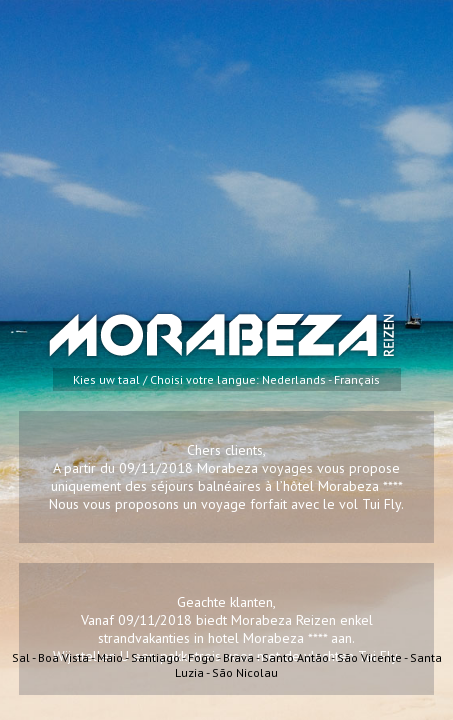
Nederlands (294, 379)
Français (357, 379)
